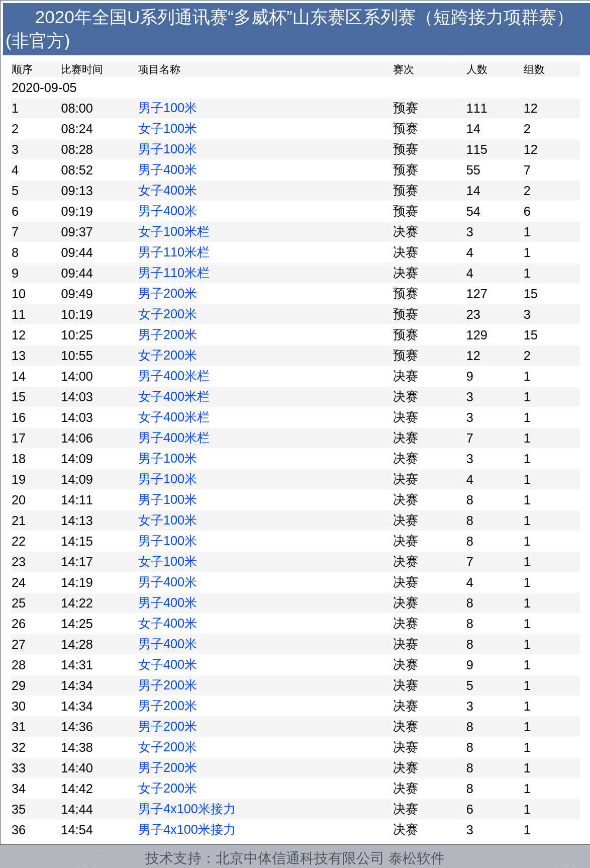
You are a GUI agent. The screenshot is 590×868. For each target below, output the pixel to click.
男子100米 (168, 108)
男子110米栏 (174, 252)
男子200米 (168, 293)
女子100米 (168, 128)
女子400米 (168, 190)
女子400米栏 (174, 396)
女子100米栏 (174, 231)
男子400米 (168, 169)
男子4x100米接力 (187, 809)
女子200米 (168, 314)
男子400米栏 (174, 376)
